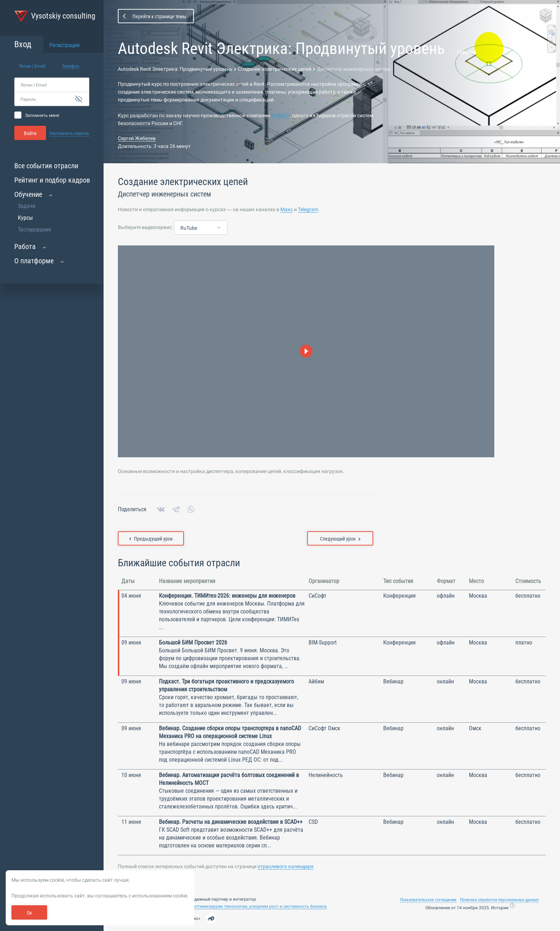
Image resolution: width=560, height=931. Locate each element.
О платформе (34, 261)
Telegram (308, 209)
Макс (287, 209)
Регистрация (64, 45)
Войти (30, 133)
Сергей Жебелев (137, 138)
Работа (25, 247)
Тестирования (34, 230)
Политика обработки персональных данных (499, 900)
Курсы (25, 218)
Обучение (28, 194)
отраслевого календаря (286, 866)
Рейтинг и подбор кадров (52, 180)
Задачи (27, 206)
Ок (29, 913)
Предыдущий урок (151, 539)
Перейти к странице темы (159, 16)
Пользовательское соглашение (428, 900)
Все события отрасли (46, 166)
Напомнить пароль (69, 133)
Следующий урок (340, 539)
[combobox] (201, 228)
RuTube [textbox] (189, 228)
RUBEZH (281, 115)
